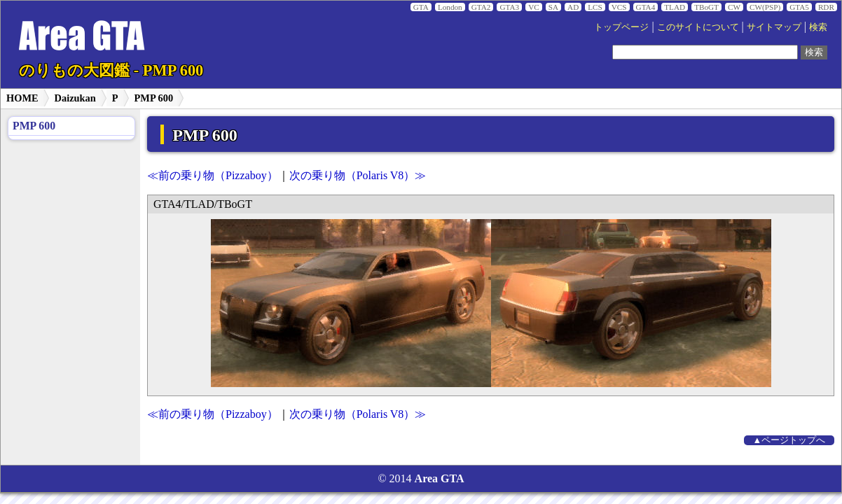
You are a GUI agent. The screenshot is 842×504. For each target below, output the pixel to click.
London (450, 7)
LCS (595, 7)
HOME (22, 98)
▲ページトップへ (789, 440)
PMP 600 (154, 98)
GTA (421, 7)
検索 (818, 27)
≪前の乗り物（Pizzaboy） (213, 175)
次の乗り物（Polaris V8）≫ (358, 175)
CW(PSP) (765, 7)
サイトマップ (774, 27)
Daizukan (75, 98)
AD (573, 7)
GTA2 (481, 7)
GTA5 (799, 7)
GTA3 (509, 7)
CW (734, 7)
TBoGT (706, 7)
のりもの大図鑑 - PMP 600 (111, 70)
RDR (826, 7)
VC (534, 7)
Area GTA (440, 478)
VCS (619, 7)
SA (553, 7)
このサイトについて (698, 27)
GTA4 (646, 7)
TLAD (675, 7)
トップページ (621, 27)
